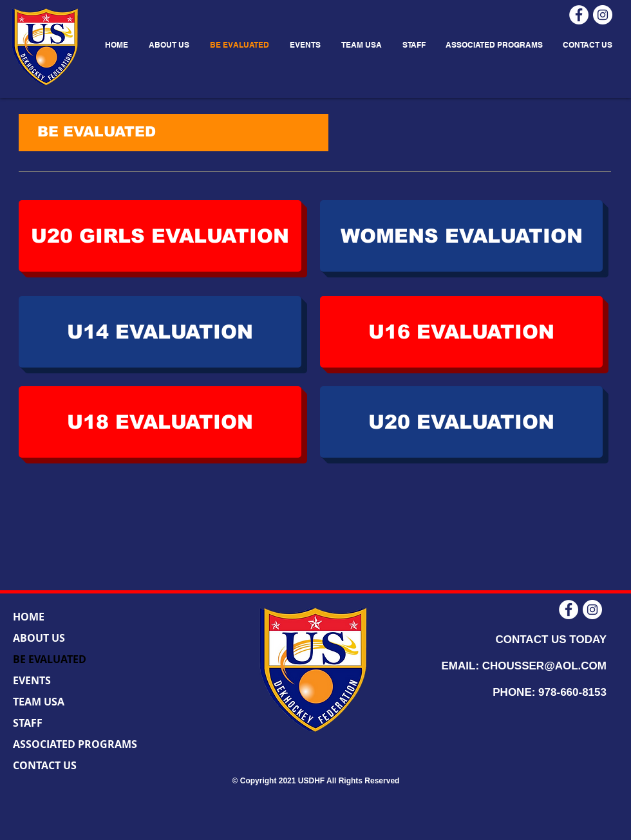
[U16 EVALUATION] (461, 332)
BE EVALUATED (50, 659)
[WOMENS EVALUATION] (461, 236)
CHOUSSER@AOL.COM (544, 666)
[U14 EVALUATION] (160, 332)
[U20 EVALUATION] (461, 422)
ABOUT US (39, 638)
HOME (29, 617)
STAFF (28, 723)
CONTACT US (45, 765)
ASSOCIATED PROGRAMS (75, 744)
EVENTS (32, 680)
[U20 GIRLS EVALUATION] (160, 236)
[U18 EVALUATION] (160, 422)
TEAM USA (39, 702)
